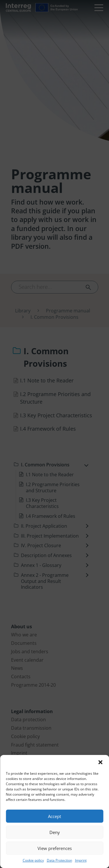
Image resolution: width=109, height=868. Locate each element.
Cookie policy (33, 860)
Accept (54, 816)
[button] (100, 762)
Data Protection (59, 860)
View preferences (55, 848)
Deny (55, 832)
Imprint (81, 860)
